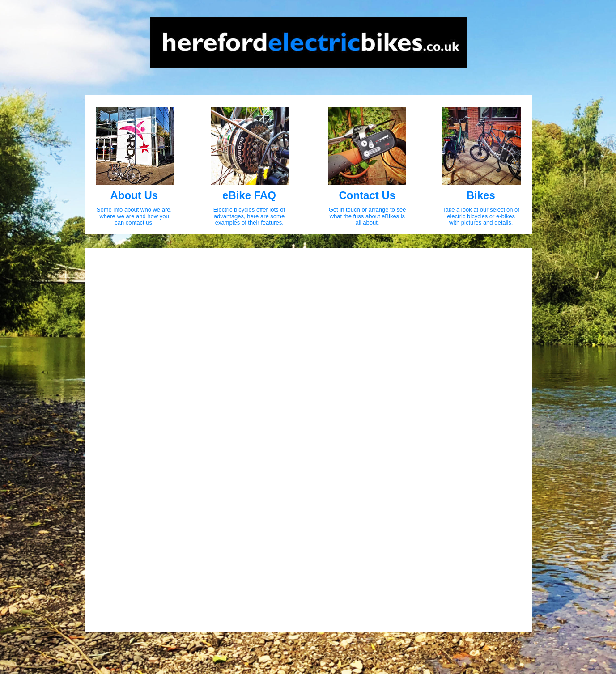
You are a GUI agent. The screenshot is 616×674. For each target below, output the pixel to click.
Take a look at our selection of (482, 210)
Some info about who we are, (135, 210)
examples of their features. (249, 223)
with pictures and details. (481, 223)
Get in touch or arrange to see (368, 210)
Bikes (481, 195)
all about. (367, 223)
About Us (134, 195)
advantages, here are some (250, 216)
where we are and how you (135, 216)
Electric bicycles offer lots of (250, 210)
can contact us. (134, 223)
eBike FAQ (249, 195)
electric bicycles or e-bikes (482, 216)
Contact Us (367, 195)
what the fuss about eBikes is (368, 216)
